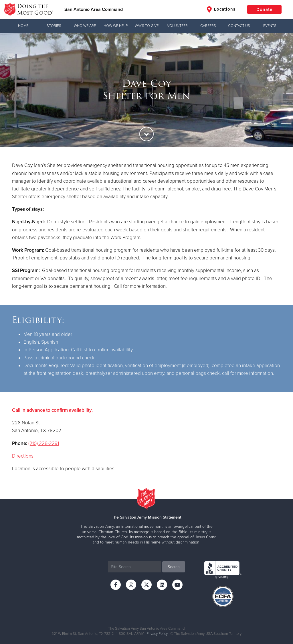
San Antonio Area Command (94, 9)
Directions (23, 456)
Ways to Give (147, 26)
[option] (146, 90)
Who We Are (85, 26)
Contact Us (239, 26)
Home (23, 26)
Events (270, 26)
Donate (264, 9)
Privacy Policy (157, 634)
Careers (208, 26)
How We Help (116, 26)
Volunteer (177, 26)
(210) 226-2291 (44, 443)
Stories (54, 26)
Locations (221, 9)
